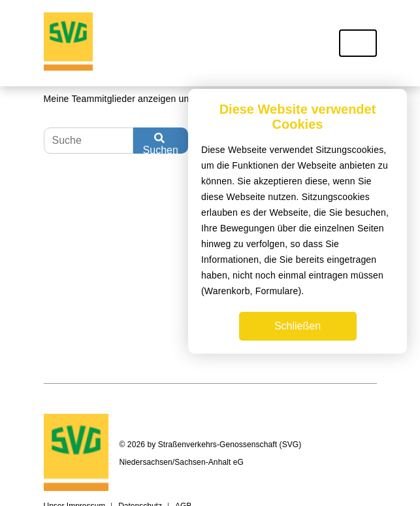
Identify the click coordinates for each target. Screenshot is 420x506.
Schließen (298, 326)
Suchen (161, 143)
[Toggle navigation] (358, 43)
